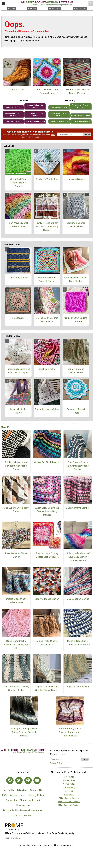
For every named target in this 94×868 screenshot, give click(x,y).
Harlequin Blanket (76, 179)
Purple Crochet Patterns (81, 116)
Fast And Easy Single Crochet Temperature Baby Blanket (70, 732)
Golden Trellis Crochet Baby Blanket (47, 643)
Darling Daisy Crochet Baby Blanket (47, 320)
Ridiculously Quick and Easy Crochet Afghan (18, 371)
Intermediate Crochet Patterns (35, 114)
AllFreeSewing (69, 787)
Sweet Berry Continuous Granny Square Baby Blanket (47, 511)
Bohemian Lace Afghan (47, 409)
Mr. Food (69, 791)
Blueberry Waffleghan (47, 179)
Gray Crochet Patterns (59, 121)
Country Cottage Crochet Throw (76, 371)
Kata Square (18, 318)
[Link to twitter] (19, 780)
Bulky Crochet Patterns (59, 107)
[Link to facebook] (10, 780)
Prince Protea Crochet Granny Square (47, 91)
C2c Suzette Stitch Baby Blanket (16, 510)
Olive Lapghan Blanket (78, 599)
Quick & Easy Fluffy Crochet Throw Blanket (47, 688)
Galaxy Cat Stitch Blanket (47, 462)
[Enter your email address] (65, 759)
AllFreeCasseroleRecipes (69, 802)
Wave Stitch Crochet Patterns (59, 114)
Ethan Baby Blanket (18, 278)
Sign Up (87, 134)
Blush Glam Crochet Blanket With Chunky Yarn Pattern (16, 644)
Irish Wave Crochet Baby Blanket (18, 225)
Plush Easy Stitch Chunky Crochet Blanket (16, 688)
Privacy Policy (36, 795)
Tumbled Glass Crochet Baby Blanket (16, 601)
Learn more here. (13, 838)
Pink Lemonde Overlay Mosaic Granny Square (47, 555)
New (5, 427)
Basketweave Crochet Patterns (81, 106)
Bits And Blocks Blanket (47, 599)
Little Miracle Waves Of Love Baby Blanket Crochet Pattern (78, 557)
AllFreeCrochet (69, 780)
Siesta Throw (17, 90)
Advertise (22, 790)
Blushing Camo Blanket (78, 508)
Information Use (33, 137)
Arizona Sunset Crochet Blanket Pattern (77, 91)
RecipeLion (69, 795)
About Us (9, 790)
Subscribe (12, 800)
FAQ (4, 795)
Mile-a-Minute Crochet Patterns (13, 114)
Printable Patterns (13, 107)
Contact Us (36, 790)
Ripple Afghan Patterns (81, 121)
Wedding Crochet (13, 121)
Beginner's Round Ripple (76, 411)
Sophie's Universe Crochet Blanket (47, 279)
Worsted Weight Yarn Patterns (35, 106)
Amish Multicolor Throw (18, 411)
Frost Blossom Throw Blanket (16, 555)
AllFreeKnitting (69, 784)
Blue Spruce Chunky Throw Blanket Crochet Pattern (78, 466)
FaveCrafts (69, 777)
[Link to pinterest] (28, 780)
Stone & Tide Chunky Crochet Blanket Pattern (78, 643)
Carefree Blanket (47, 369)
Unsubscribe (23, 805)
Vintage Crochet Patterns (35, 121)
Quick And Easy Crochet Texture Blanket (18, 183)
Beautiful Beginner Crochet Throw (76, 225)
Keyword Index (18, 795)
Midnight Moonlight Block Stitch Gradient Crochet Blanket (24, 732)
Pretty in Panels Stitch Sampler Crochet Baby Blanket (47, 226)
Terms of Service (23, 816)
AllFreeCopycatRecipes (69, 798)
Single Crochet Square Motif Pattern (76, 320)
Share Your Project (30, 800)
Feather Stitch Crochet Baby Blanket (76, 279)
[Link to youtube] (37, 780)
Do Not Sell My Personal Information (23, 810)
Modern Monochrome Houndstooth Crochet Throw (16, 466)
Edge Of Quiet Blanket (78, 687)
